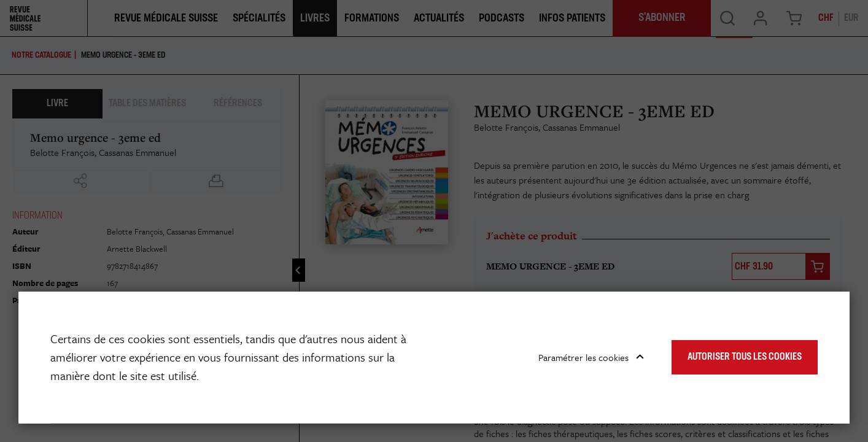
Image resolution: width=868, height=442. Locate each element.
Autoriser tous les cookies (745, 357)
